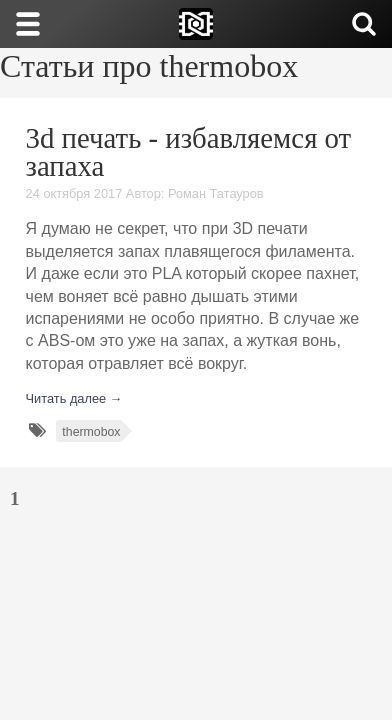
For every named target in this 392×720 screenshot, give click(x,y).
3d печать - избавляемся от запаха (189, 152)
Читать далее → (74, 398)
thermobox (91, 432)
